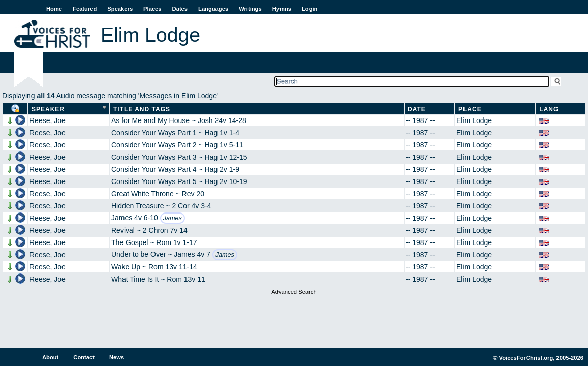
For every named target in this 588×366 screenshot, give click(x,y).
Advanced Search (294, 292)
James (173, 218)
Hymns (282, 9)
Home (54, 9)
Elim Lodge (474, 120)
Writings (250, 9)
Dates (180, 9)
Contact (84, 357)
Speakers (120, 9)
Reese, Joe (48, 120)
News (117, 357)
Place (470, 109)
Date (417, 109)
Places (152, 9)
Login (310, 9)
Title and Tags (142, 109)
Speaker (48, 109)
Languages (213, 9)
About (50, 357)
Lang (549, 109)
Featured (85, 9)
